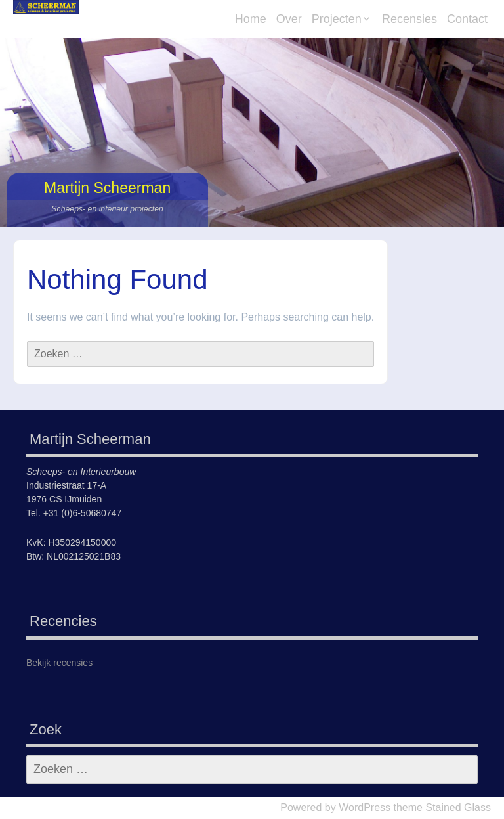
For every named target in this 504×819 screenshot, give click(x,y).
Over (289, 19)
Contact (467, 19)
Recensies (409, 19)
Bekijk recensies (59, 663)
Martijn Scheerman (107, 188)
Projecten (337, 19)
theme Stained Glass (441, 808)
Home (251, 19)
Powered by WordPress (335, 808)
